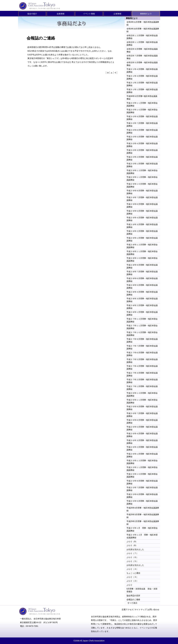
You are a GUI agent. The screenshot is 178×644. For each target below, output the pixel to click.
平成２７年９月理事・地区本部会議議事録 (142, 340)
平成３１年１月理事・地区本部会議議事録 (142, 91)
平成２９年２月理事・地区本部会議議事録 (142, 232)
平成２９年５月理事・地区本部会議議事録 (142, 212)
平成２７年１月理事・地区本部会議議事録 (142, 388)
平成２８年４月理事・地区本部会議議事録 (142, 293)
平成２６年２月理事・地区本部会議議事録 (142, 448)
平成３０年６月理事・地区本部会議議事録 (142, 131)
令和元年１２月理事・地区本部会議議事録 (142, 37)
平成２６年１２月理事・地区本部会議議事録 (142, 394)
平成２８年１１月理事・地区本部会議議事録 (142, 253)
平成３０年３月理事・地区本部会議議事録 (142, 152)
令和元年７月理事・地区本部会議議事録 (142, 57)
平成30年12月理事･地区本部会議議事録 (142, 98)
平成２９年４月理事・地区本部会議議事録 (142, 219)
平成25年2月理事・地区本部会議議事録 (143, 523)
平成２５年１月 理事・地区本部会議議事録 (142, 529)
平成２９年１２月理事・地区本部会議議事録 (142, 172)
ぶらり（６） (132, 557)
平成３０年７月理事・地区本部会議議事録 (142, 125)
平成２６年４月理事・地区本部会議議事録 (142, 435)
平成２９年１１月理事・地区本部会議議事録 (142, 178)
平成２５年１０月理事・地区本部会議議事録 (142, 475)
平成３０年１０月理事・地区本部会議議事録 (142, 111)
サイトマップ (141, 609)
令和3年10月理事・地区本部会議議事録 (143, 30)
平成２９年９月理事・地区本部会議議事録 (142, 192)
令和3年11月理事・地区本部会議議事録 (143, 23)
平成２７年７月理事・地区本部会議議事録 (142, 347)
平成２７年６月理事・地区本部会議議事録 (142, 354)
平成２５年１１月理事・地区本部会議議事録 (142, 469)
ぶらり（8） (132, 545)
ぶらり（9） (132, 541)
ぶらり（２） (132, 581)
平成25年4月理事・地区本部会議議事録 (143, 509)
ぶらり (129, 585)
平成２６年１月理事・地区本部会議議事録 (142, 455)
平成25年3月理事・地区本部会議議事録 (143, 516)
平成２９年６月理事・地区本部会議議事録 (142, 205)
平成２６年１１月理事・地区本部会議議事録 (142, 401)
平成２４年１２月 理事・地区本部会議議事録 (142, 536)
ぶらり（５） (132, 561)
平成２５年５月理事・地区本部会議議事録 (142, 502)
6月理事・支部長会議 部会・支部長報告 (142, 590)
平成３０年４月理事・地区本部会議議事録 (142, 145)
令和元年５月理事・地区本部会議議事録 (142, 64)
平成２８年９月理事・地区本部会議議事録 (142, 266)
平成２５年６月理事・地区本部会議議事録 (142, 496)
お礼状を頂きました (135, 549)
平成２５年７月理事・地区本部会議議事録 (142, 489)
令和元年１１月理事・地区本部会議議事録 (142, 44)
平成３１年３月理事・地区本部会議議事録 (142, 77)
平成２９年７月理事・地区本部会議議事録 (142, 199)
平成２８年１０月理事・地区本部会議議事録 (142, 259)
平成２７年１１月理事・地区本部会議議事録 (142, 327)
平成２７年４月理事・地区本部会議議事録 (142, 367)
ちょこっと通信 (133, 573)
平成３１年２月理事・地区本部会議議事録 (142, 84)
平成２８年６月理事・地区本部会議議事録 (142, 280)
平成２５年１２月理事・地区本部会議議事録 (142, 462)
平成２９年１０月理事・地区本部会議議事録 (142, 185)
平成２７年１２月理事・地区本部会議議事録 (142, 320)
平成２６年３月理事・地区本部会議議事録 (142, 442)
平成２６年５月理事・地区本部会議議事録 (142, 428)
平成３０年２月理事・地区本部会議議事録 (142, 158)
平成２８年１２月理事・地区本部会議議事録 (142, 246)
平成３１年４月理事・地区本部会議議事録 (142, 71)
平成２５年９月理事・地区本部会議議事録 (142, 482)
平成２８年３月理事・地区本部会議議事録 (142, 300)
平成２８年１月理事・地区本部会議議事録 (142, 313)
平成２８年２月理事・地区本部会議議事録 (142, 307)
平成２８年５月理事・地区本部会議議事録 (142, 286)
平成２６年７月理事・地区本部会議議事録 (142, 415)
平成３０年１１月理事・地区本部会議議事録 (142, 104)
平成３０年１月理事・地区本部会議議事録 (142, 165)
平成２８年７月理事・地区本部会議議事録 (142, 273)
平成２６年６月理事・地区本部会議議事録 (142, 421)
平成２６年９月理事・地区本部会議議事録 (142, 408)
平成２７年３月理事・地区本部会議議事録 (142, 374)
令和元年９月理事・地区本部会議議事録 (142, 50)
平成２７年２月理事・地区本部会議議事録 (142, 381)
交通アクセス (127, 609)
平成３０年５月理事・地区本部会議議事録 (142, 138)
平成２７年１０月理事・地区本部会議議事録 (142, 334)
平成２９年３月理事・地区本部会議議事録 (142, 226)
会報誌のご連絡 (133, 599)
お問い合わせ (153, 609)
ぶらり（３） (132, 577)
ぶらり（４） (132, 569)
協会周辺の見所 (133, 596)
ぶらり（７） (132, 553)
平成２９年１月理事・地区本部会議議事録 (142, 239)
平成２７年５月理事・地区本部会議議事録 (142, 361)
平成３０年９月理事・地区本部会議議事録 (142, 118)
